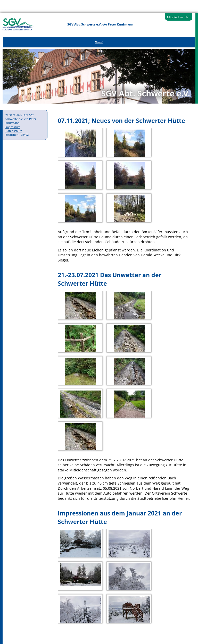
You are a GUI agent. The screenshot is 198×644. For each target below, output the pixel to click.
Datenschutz (14, 131)
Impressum (13, 127)
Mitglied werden (179, 17)
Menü (99, 42)
